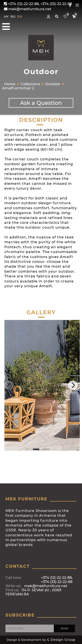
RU (13, 16)
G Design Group (61, 640)
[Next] (73, 385)
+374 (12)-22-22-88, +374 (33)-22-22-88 (38, 4)
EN (20, 16)
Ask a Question (41, 103)
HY (7, 16)
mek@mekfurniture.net (28, 9)
